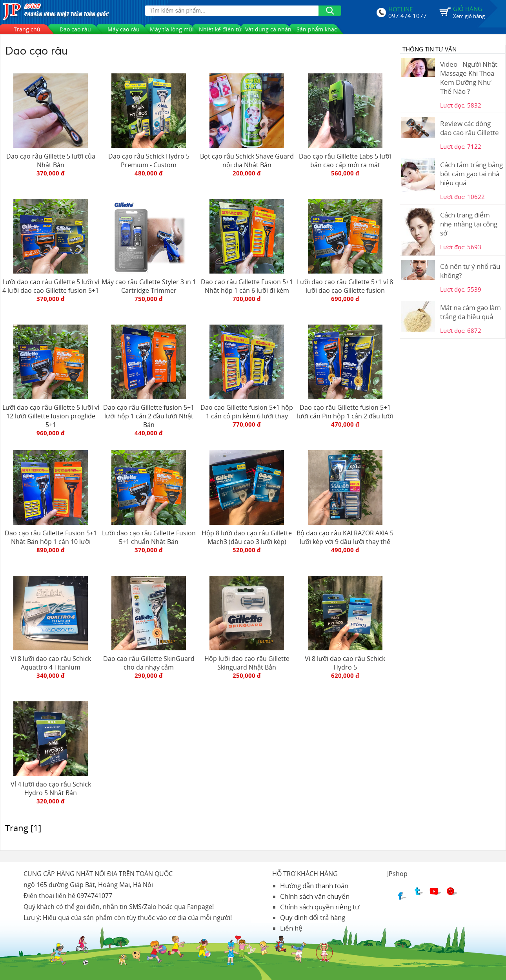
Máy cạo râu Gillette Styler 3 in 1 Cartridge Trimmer (149, 286)
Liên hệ (291, 928)
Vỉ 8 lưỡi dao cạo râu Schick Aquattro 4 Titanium (51, 663)
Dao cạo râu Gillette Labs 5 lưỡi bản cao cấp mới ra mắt (345, 161)
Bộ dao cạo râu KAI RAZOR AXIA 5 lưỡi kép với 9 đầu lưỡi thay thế (345, 537)
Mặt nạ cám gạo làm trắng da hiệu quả (471, 312)
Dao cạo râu (75, 29)
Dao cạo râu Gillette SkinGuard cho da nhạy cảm (149, 663)
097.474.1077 (408, 15)
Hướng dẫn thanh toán (314, 886)
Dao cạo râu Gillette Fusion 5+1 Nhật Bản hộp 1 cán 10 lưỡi (51, 537)
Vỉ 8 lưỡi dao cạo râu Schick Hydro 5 (345, 663)
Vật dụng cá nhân (268, 29)
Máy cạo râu (124, 29)
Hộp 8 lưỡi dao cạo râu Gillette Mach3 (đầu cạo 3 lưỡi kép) (247, 537)
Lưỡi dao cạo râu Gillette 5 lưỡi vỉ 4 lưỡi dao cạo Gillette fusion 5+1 (51, 286)
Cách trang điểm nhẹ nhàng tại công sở (469, 224)
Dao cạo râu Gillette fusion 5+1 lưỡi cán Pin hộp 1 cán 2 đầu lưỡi (345, 412)
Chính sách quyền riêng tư (320, 907)
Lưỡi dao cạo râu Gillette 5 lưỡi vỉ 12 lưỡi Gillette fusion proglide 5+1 (51, 416)
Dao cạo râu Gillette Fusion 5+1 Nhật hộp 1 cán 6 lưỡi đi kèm (247, 286)
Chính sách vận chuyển (315, 896)
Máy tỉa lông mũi (172, 29)
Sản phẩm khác (317, 29)
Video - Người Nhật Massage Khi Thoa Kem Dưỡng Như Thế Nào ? (469, 78)
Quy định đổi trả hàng (313, 917)
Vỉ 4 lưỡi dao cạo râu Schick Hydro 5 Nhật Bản (51, 788)
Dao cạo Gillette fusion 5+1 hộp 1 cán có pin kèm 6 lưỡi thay (247, 412)
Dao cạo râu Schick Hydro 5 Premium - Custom (149, 161)
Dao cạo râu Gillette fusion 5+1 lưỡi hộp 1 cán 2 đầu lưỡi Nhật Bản (149, 416)
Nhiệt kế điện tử (220, 29)
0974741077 (95, 896)
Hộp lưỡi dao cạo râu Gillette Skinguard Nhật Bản (247, 663)
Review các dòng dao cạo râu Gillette (470, 128)
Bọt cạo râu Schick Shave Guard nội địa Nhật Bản (247, 161)
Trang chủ (27, 29)
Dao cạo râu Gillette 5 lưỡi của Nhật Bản (51, 161)
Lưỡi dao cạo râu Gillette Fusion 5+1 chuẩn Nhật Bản (149, 537)
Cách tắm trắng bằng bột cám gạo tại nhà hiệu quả (471, 174)
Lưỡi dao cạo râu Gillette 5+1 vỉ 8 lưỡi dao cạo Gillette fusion (345, 286)
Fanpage (200, 907)
